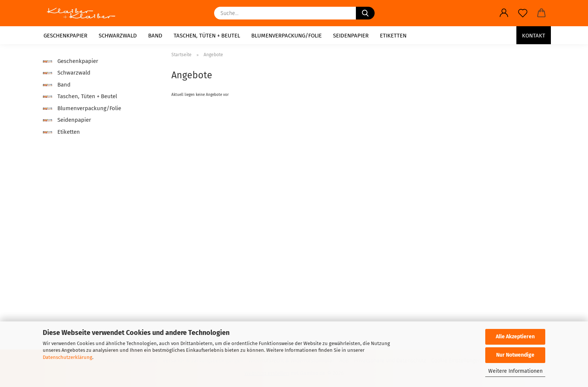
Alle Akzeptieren (515, 337)
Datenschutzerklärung (67, 357)
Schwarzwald (118, 36)
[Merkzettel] (523, 13)
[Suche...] (365, 13)
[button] (504, 13)
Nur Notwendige (515, 355)
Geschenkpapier (65, 36)
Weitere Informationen (515, 371)
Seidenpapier (351, 36)
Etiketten (393, 36)
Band (155, 36)
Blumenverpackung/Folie (286, 36)
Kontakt (534, 36)
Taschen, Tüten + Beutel (207, 36)
